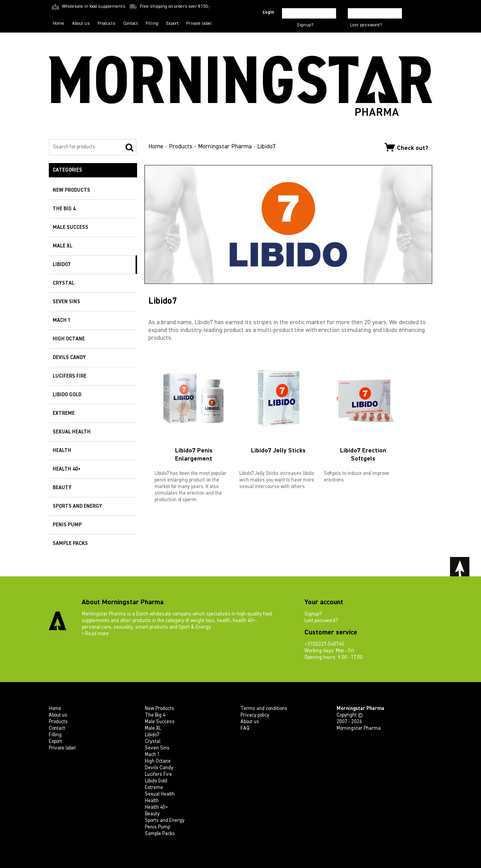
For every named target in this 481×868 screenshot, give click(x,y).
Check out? (406, 147)
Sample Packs (70, 544)
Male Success (70, 228)
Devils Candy (69, 358)
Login (268, 12)
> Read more (95, 634)
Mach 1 (62, 321)
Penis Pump (67, 525)
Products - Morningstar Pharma (210, 147)
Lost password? (366, 25)
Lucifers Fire (70, 376)
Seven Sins (66, 302)
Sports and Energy (77, 506)
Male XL (63, 246)
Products (107, 24)
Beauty (62, 488)
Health (62, 451)
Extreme (64, 413)
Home (58, 24)
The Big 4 (64, 209)
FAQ (245, 728)
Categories (67, 170)
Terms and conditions (264, 709)
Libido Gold (67, 395)
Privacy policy (255, 715)
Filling (152, 24)
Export (172, 24)
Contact (131, 24)
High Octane (69, 339)
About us (81, 24)
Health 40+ (67, 469)
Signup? (305, 25)
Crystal (64, 283)
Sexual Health (72, 432)
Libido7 (62, 265)
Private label (199, 24)
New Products (71, 190)
